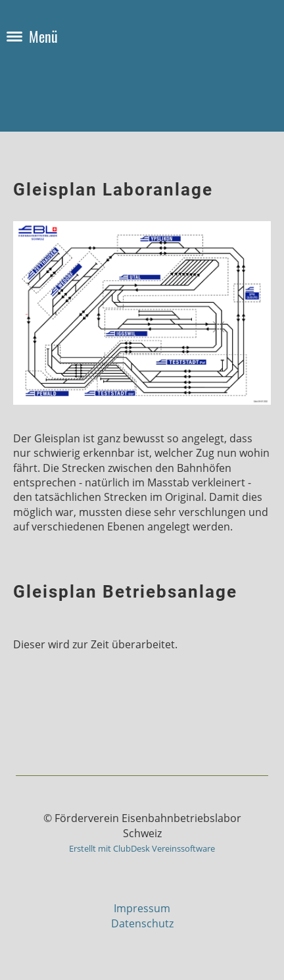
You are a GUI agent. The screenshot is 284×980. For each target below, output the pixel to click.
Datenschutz (142, 923)
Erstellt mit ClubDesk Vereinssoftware (142, 848)
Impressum (142, 908)
